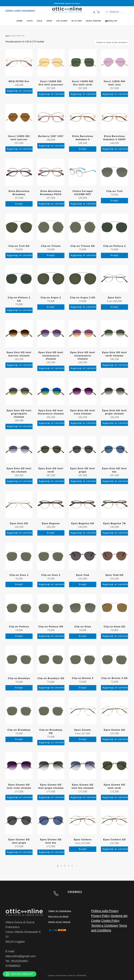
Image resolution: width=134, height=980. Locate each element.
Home (20, 21)
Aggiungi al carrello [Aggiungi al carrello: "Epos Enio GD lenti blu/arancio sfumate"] (52, 423)
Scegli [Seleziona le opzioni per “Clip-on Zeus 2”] (19, 584)
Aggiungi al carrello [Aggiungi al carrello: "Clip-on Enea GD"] (115, 636)
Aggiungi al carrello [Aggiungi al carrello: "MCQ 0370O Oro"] (20, 91)
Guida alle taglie (59, 922)
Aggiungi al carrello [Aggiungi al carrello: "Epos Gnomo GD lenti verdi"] (115, 797)
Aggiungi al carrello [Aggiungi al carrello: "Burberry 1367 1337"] (52, 146)
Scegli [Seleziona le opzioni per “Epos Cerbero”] (83, 849)
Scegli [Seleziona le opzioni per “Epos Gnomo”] (83, 739)
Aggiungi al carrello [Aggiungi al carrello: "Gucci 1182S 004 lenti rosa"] (115, 94)
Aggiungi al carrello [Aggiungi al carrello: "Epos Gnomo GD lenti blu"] (52, 852)
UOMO (18, 11)
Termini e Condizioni (105, 925)
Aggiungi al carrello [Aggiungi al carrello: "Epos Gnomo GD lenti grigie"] (20, 852)
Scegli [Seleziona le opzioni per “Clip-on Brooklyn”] (19, 688)
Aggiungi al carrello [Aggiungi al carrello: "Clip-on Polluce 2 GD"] (20, 310)
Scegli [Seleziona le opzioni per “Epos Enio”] (115, 307)
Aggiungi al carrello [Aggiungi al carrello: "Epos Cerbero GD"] (115, 849)
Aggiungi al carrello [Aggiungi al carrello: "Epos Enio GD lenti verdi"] (52, 481)
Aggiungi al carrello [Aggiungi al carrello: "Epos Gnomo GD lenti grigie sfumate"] (52, 797)
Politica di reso (58, 917)
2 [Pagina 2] (61, 866)
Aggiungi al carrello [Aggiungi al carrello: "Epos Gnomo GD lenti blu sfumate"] (83, 797)
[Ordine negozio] (112, 42)
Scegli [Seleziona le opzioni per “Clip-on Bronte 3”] (83, 688)
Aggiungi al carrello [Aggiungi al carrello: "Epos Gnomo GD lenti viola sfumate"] (20, 797)
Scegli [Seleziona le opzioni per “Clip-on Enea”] (83, 636)
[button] (20, 974)
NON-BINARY (29, 11)
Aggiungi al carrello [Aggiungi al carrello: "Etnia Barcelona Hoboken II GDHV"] (115, 149)
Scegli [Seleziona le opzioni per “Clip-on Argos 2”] (51, 307)
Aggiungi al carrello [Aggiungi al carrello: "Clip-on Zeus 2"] (52, 584)
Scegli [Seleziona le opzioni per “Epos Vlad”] (83, 584)
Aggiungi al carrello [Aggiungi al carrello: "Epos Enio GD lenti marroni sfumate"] (20, 365)
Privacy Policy (100, 916)
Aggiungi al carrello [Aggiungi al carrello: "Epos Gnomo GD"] (115, 739)
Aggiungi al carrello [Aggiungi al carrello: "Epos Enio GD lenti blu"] (115, 481)
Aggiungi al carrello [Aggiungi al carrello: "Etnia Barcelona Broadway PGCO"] (52, 204)
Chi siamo (62, 21)
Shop (49, 21)
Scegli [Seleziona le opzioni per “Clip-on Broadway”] (19, 739)
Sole (40, 21)
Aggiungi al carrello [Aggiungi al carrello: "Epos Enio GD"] (20, 533)
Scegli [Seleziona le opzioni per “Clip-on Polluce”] (19, 636)
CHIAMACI (75, 892)
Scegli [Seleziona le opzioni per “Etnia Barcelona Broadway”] (19, 204)
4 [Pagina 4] (68, 866)
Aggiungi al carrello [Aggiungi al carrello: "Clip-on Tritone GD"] (83, 255)
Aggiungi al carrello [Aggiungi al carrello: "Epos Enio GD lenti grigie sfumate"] (115, 423)
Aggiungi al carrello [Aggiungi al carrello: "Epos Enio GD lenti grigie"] (83, 481)
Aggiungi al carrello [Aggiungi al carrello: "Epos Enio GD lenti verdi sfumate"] (115, 365)
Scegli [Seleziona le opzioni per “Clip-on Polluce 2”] (115, 255)
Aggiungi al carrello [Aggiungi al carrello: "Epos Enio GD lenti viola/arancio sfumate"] (83, 368)
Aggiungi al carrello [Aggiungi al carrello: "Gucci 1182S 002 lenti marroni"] (20, 149)
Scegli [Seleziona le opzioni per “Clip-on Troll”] (115, 201)
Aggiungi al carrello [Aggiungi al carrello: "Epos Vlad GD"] (115, 584)
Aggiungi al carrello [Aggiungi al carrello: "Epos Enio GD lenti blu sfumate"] (20, 481)
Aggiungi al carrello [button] (83, 204)
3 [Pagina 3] (65, 866)
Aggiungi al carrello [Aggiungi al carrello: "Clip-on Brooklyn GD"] (52, 688)
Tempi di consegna (60, 911)
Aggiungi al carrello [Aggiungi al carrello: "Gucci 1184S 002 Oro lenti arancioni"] (52, 94)
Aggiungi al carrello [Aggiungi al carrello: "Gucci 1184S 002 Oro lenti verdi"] (83, 94)
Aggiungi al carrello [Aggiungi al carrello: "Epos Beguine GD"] (83, 533)
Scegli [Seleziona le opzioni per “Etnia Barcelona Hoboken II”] (83, 149)
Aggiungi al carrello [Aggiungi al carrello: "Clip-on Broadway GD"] (52, 743)
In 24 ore (77, 21)
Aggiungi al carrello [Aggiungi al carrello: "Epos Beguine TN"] (115, 533)
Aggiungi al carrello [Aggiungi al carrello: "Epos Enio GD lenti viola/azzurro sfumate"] (52, 368)
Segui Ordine (93, 21)
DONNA (9, 11)
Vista (30, 21)
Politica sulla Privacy (105, 911)
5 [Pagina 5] (72, 866)
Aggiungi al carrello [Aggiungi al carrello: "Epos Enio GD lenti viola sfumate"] (83, 423)
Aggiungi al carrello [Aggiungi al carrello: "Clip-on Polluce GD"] (52, 636)
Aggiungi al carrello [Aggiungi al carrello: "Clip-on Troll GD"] (20, 255)
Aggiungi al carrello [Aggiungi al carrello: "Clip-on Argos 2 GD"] (83, 307)
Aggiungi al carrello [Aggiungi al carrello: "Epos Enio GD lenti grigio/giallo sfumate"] (20, 426)
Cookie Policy (110, 920)
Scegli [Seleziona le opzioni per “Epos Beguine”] (51, 533)
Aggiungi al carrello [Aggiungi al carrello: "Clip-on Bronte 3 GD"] (115, 688)
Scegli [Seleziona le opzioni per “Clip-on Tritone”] (51, 255)
